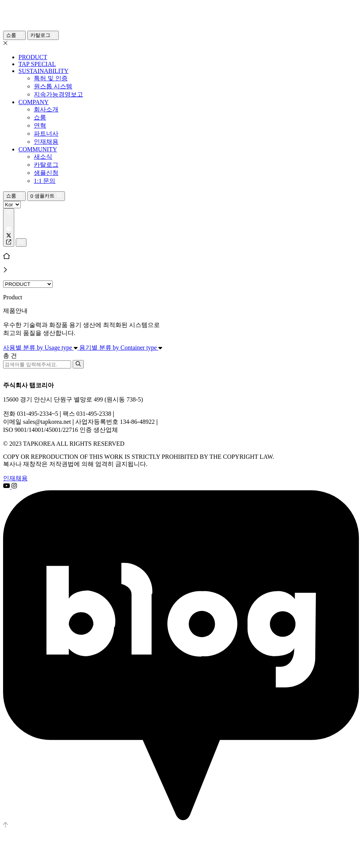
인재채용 (15, 478)
